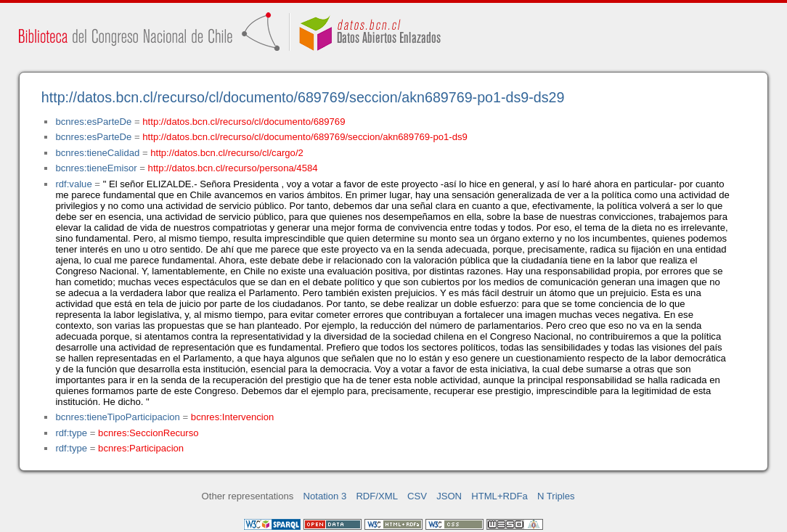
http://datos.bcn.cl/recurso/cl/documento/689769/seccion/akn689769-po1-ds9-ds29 (303, 97)
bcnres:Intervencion (232, 417)
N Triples (556, 496)
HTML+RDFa (499, 496)
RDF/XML (377, 496)
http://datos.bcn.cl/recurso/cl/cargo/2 (227, 153)
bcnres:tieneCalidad (97, 153)
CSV (417, 496)
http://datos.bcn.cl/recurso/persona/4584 (233, 168)
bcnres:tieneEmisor (96, 168)
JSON (449, 496)
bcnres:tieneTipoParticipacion (117, 417)
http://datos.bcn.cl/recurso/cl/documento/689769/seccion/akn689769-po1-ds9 (305, 137)
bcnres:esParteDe (93, 122)
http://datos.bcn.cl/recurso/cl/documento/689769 (244, 122)
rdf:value (73, 184)
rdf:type (71, 433)
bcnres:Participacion (141, 448)
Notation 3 (325, 496)
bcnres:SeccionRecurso (148, 433)
